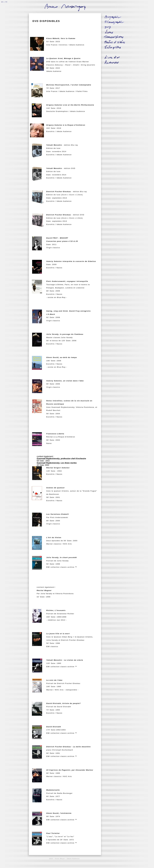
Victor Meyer (60, 859)
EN (2, 2)
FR (6, 2)
